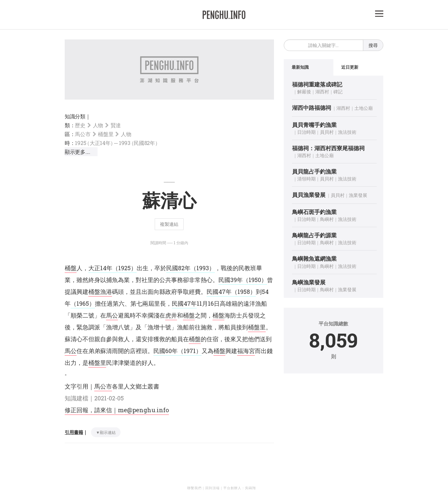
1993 (140, 143)
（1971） (190, 351)
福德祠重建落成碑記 (317, 84)
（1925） (124, 268)
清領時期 (306, 179)
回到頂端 (213, 488)
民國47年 (219, 292)
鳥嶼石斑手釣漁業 (314, 212)
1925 (94, 143)
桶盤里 (106, 134)
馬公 (112, 315)
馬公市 (83, 134)
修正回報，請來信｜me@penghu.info (117, 410)
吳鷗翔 (250, 488)
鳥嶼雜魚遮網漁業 (314, 259)
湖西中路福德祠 (312, 108)
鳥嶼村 (327, 219)
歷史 (80, 125)
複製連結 (169, 224)
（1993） (203, 268)
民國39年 (231, 280)
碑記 (338, 92)
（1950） (255, 280)
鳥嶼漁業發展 (309, 282)
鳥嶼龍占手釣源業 (314, 235)
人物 (98, 125)
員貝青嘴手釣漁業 (314, 125)
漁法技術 (347, 132)
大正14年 (100, 268)
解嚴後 (304, 92)
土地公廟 (364, 108)
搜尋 (373, 45)
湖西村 (322, 92)
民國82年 (178, 268)
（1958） (244, 292)
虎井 (171, 315)
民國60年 (166, 351)
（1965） (83, 303)
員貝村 (327, 132)
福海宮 (246, 351)
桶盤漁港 (100, 292)
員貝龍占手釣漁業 (314, 171)
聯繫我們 (194, 488)
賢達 (116, 125)
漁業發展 (358, 195)
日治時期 (306, 132)
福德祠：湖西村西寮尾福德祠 (328, 148)
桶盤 (71, 268)
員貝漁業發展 (309, 195)
